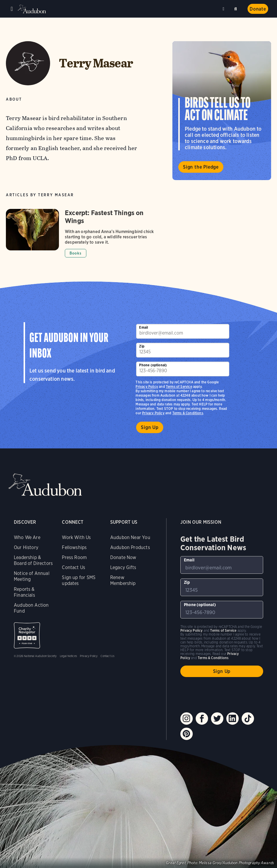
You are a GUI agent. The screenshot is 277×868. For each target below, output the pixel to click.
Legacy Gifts (123, 567)
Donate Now (123, 557)
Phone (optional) (153, 365)
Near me (224, 9)
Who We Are (27, 537)
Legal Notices (68, 656)
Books (76, 253)
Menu (12, 9)
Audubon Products (130, 547)
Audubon (32, 9)
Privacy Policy (153, 413)
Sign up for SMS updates (79, 580)
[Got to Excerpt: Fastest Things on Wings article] (84, 233)
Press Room (74, 557)
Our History (26, 547)
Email (144, 327)
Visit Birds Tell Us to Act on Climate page (222, 111)
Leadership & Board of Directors (33, 560)
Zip (142, 346)
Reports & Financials (24, 592)
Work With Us (76, 537)
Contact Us (74, 567)
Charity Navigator (27, 635)
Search (237, 8)
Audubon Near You (130, 537)
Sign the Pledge (201, 167)
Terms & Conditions (188, 413)
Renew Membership (123, 580)
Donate (258, 9)
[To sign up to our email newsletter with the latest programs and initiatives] (183, 331)
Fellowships (74, 547)
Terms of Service (179, 386)
